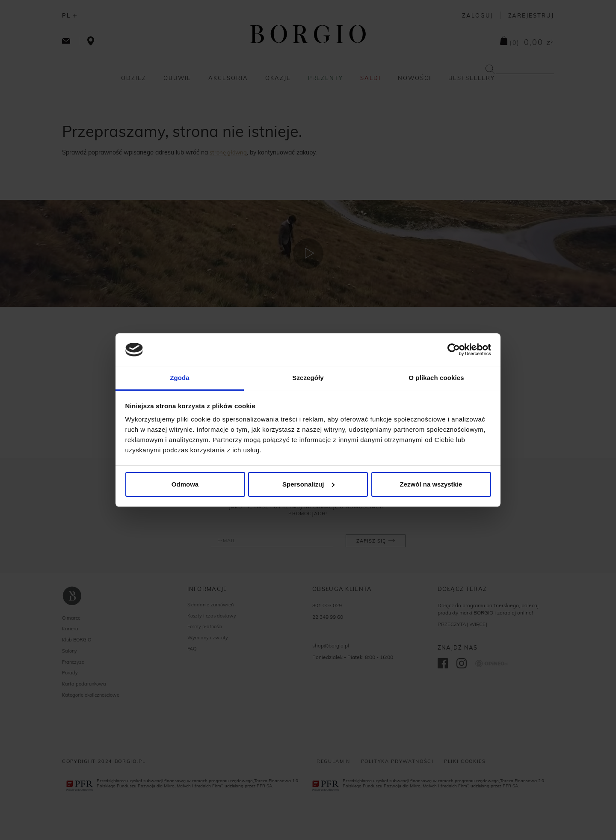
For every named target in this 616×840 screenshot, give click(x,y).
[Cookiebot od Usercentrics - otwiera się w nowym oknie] (454, 350)
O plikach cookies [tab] (436, 378)
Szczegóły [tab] (308, 378)
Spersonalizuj (308, 484)
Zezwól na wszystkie (431, 484)
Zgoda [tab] (180, 378)
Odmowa (185, 484)
